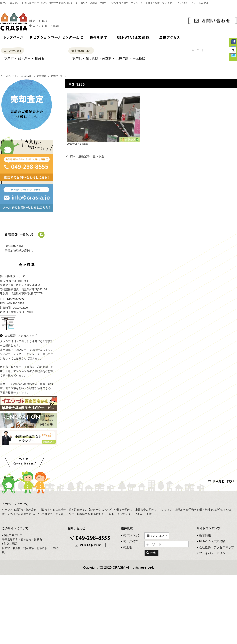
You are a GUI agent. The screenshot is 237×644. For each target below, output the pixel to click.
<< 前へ (71, 156)
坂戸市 (9, 58)
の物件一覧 (57, 76)
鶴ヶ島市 (24, 59)
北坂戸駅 (122, 59)
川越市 (39, 59)
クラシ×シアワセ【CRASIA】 (16, 76)
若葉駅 (107, 59)
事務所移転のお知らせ (19, 250)
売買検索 (42, 76)
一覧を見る (27, 234)
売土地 (128, 547)
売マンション (132, 535)
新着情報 (205, 535)
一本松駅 (139, 59)
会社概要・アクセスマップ (21, 335)
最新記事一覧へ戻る (91, 156)
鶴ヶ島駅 (92, 59)
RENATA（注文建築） (214, 541)
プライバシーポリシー (214, 553)
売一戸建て (131, 541)
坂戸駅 (77, 58)
